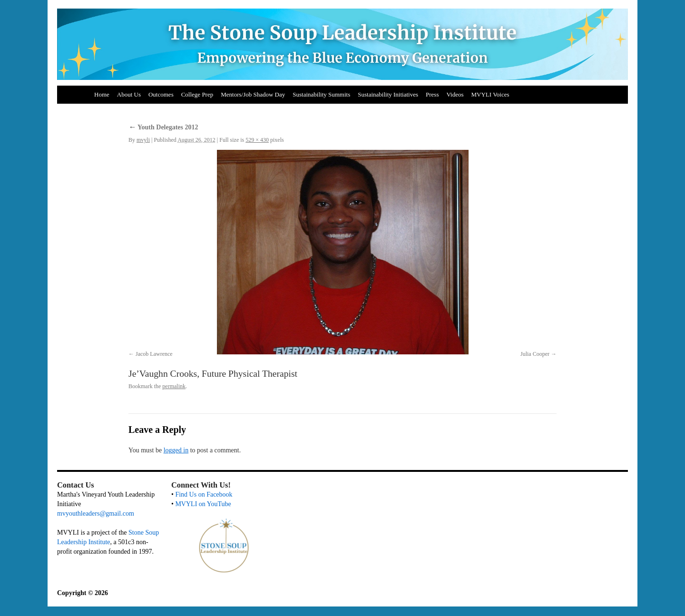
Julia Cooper (535, 354)
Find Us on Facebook (204, 494)
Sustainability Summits (321, 94)
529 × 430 (257, 140)
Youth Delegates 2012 (163, 127)
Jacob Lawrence (154, 354)
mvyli (143, 140)
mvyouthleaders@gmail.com (96, 513)
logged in (176, 450)
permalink (174, 386)
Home (102, 94)
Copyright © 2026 (83, 593)
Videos (455, 94)
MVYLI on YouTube (203, 504)
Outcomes (161, 94)
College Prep (197, 94)
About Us (129, 94)
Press (432, 94)
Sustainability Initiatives (388, 94)
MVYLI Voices (490, 94)
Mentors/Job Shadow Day (253, 94)
